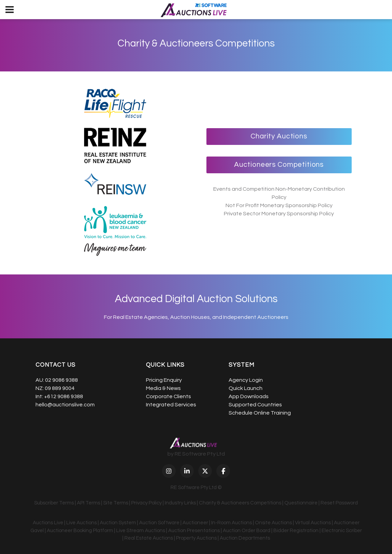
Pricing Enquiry (164, 380)
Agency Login (246, 380)
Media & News (163, 388)
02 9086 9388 (62, 380)
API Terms (89, 503)
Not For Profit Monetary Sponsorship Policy (279, 205)
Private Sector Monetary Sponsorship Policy (279, 214)
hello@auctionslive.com (65, 405)
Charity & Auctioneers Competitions (240, 503)
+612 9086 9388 (64, 396)
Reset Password (339, 503)
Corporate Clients (168, 396)
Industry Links (180, 503)
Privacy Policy (146, 503)
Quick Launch (246, 388)
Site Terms (116, 503)
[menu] (10, 10)
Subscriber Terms (54, 503)
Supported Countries (255, 405)
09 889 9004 (60, 388)
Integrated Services (171, 405)
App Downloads (249, 396)
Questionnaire (301, 503)
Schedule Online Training (260, 413)
